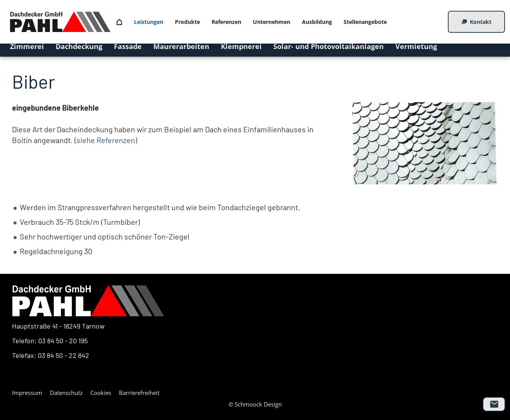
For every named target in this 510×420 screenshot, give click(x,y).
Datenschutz (66, 393)
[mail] (494, 404)
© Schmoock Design (255, 404)
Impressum (27, 393)
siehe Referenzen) (107, 140)
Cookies (101, 393)
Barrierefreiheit (139, 393)
